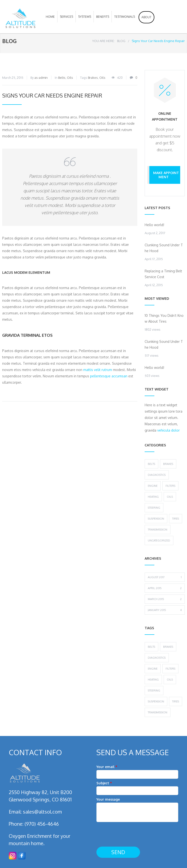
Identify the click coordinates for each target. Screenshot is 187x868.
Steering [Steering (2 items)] (154, 691)
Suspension (156, 519)
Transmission (158, 530)
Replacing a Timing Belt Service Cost (163, 274)
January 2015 (165, 610)
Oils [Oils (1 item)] (170, 680)
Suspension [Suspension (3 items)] (156, 701)
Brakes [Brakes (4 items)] (168, 647)
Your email (137, 772)
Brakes (93, 78)
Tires (176, 519)
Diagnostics (157, 475)
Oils (70, 78)
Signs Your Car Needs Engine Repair (52, 95)
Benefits (103, 17)
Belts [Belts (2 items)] (151, 647)
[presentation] (133, 835)
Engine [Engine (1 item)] (153, 669)
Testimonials (125, 17)
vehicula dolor (168, 430)
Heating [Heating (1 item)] (153, 680)
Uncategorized (159, 540)
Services (66, 17)
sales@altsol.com (42, 812)
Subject (137, 788)
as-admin (41, 78)
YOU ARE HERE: (103, 41)
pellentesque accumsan (109, 376)
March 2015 (165, 599)
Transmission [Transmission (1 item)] (158, 712)
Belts (62, 78)
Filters (170, 486)
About (146, 17)
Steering (154, 508)
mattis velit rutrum (98, 370)
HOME (50, 17)
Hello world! (154, 225)
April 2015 (165, 588)
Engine (153, 486)
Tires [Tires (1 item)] (176, 701)
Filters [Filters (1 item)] (170, 669)
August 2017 (165, 577)
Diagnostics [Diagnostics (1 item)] (157, 658)
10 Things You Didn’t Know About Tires (164, 318)
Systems (85, 17)
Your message (137, 811)
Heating (153, 497)
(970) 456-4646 (42, 824)
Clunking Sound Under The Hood (164, 248)
